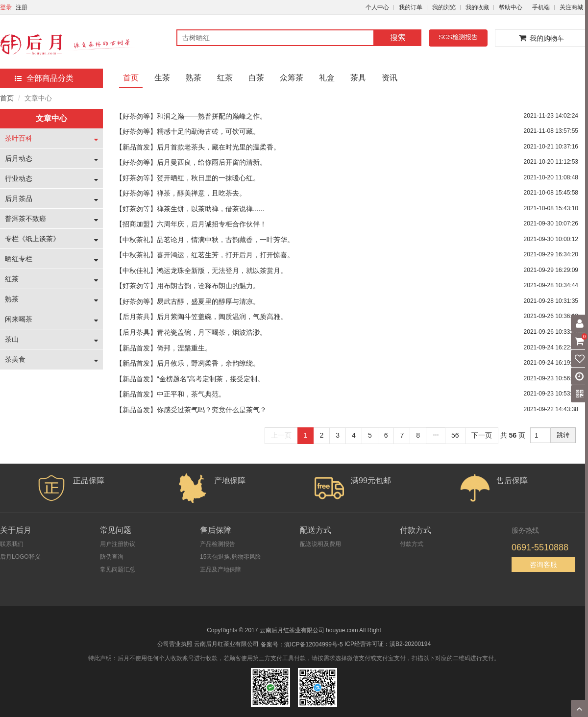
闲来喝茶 (19, 319)
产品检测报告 (218, 544)
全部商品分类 (44, 78)
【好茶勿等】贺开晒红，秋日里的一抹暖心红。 (188, 178)
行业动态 (19, 178)
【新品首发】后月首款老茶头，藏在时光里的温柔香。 (198, 147)
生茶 (162, 78)
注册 (22, 7)
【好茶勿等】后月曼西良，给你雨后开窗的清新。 (191, 162)
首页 (131, 78)
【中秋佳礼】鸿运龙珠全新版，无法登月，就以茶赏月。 (201, 271)
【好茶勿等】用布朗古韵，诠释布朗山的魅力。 (188, 286)
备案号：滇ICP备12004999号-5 (302, 644)
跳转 (563, 435)
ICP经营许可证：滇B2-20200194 (388, 644)
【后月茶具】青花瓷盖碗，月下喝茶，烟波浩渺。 (191, 332)
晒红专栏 (19, 259)
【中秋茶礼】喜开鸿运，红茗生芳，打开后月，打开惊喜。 (205, 255)
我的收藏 (477, 7)
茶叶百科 (19, 138)
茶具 (358, 78)
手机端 (541, 7)
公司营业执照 (175, 644)
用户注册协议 (118, 544)
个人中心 (377, 7)
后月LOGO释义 (20, 557)
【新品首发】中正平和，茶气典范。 (171, 394)
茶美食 (15, 359)
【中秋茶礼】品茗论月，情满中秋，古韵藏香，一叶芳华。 (205, 240)
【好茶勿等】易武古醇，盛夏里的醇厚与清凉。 (188, 301)
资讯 (390, 78)
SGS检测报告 (458, 37)
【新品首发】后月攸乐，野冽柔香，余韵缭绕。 (188, 363)
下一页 (482, 435)
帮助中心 (511, 7)
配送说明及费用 (320, 544)
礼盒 (327, 78)
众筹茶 (292, 78)
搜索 (398, 37)
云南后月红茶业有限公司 (226, 644)
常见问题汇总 (118, 569)
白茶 (256, 78)
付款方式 (412, 544)
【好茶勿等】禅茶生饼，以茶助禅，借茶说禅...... (190, 209)
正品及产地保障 (220, 569)
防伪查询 (112, 557)
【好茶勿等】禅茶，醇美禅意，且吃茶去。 (181, 193)
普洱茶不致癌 (25, 219)
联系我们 (12, 544)
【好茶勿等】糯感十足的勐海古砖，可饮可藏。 (188, 131)
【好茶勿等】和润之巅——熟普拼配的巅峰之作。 (191, 116)
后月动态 (19, 158)
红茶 (225, 78)
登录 (6, 7)
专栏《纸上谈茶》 (32, 239)
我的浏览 (444, 7)
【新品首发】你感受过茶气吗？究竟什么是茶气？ (191, 410)
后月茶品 (19, 198)
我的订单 (411, 7)
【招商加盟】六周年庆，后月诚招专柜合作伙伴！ (191, 224)
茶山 (12, 339)
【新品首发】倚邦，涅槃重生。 (164, 348)
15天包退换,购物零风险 (231, 557)
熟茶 (194, 78)
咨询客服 (543, 565)
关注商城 (571, 7)
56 (455, 435)
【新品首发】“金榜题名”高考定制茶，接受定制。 (190, 379)
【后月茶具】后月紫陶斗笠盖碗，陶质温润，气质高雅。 (201, 317)
